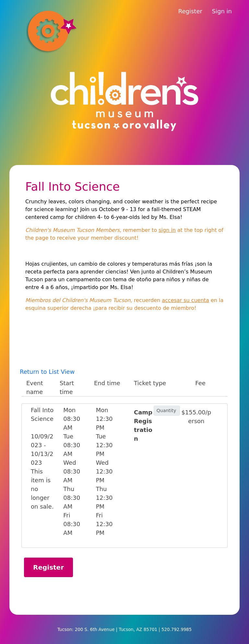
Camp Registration (143, 425)
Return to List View (47, 372)
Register (190, 11)
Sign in (222, 11)
